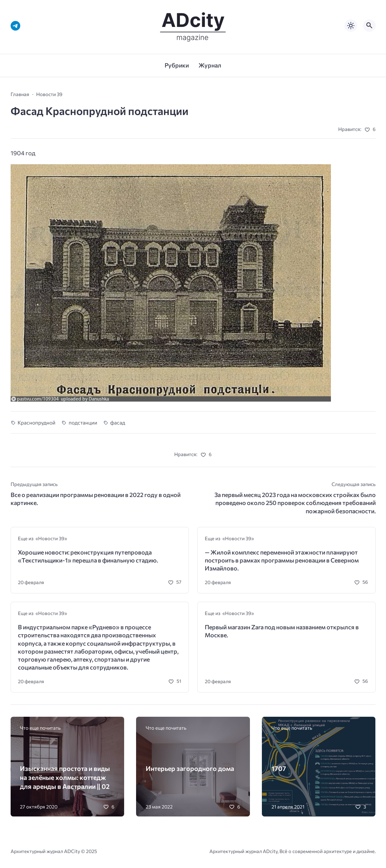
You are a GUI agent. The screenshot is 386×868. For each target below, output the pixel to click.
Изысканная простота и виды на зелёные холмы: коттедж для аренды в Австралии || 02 (65, 777)
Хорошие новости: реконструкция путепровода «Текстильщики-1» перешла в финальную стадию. (88, 556)
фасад (118, 422)
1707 (279, 768)
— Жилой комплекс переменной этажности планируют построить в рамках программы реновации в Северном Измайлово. (282, 560)
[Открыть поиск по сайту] (369, 26)
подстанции (83, 422)
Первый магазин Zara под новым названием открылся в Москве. (282, 631)
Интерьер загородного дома (190, 768)
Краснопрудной (37, 422)
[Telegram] (15, 26)
